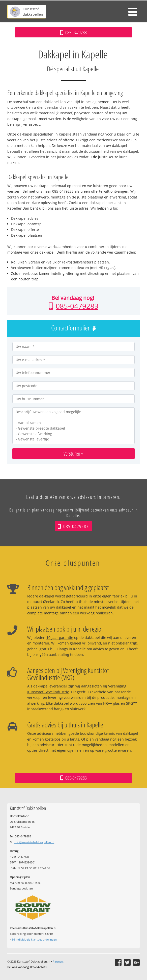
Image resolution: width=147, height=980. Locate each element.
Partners (58, 961)
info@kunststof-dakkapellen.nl (34, 842)
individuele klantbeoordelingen (34, 939)
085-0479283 (77, 306)
